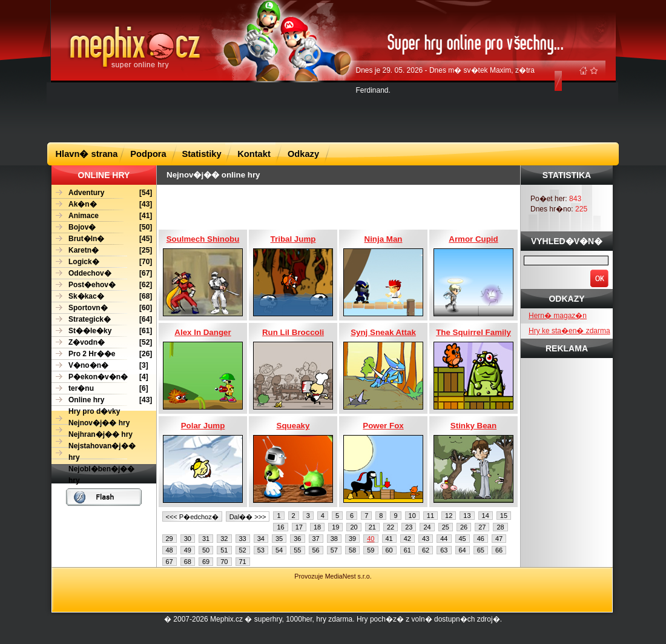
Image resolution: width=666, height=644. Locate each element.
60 (389, 550)
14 (486, 516)
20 (354, 527)
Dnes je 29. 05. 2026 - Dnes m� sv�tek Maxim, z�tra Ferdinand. (445, 80)
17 (299, 527)
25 (446, 527)
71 (243, 562)
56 (316, 550)
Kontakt (254, 154)
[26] (102, 354)
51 (224, 550)
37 (316, 539)
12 (449, 516)
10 (412, 516)
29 (170, 539)
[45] (102, 239)
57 (334, 550)
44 (444, 539)
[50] (102, 227)
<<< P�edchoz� (192, 517)
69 (206, 562)
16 (280, 527)
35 (279, 539)
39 (352, 539)
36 (297, 539)
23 (409, 527)
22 (391, 527)
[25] (102, 251)
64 (463, 550)
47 (499, 539)
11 (430, 516)
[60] (102, 308)
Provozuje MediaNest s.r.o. (333, 576)
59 (371, 550)
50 (206, 550)
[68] (102, 297)
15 (504, 516)
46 (481, 539)
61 (407, 550)
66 (499, 550)
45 (463, 539)
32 (224, 539)
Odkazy (303, 154)
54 (279, 550)
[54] (102, 193)
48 (170, 550)
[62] (102, 285)
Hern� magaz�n (558, 316)
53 (261, 550)
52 (243, 550)
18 (317, 527)
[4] (100, 377)
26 (464, 527)
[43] (102, 204)
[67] (102, 274)
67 (170, 562)
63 (444, 550)
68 (188, 562)
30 (188, 539)
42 (407, 539)
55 (297, 550)
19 (335, 527)
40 (371, 539)
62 (426, 550)
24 (427, 527)
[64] (102, 320)
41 (389, 539)
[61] (102, 331)
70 (224, 562)
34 (261, 539)
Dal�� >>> (248, 517)
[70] (102, 262)
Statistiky (201, 154)
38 (334, 539)
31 (206, 539)
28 (500, 527)
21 (372, 527)
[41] (102, 216)
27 (482, 527)
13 (467, 516)
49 (188, 550)
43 (426, 539)
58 (352, 550)
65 (481, 550)
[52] (102, 343)
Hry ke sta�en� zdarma (569, 331)
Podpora (148, 154)
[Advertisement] (333, 111)
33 (243, 539)
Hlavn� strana (87, 154)
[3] (100, 366)
